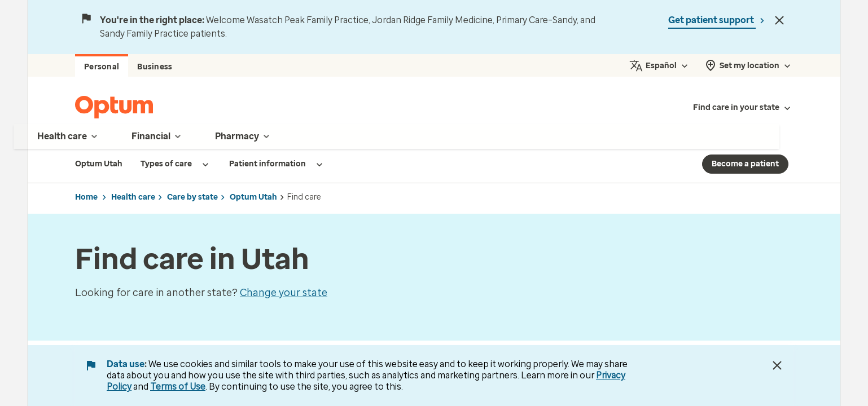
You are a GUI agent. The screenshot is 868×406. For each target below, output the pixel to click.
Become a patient (745, 164)
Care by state (192, 197)
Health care (133, 197)
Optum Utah (253, 197)
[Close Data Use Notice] (777, 365)
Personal (102, 67)
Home (86, 197)
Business (155, 67)
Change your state (284, 293)
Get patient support (712, 20)
